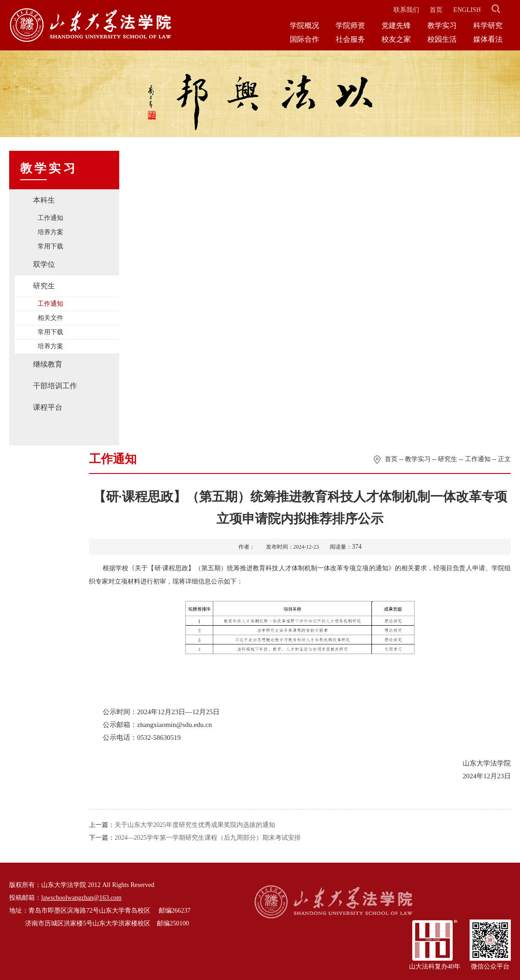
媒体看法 (488, 39)
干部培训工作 (55, 386)
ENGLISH (467, 10)
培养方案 (50, 232)
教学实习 (442, 25)
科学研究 (488, 25)
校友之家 (396, 39)
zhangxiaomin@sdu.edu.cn (174, 725)
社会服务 (350, 39)
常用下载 (50, 246)
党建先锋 (396, 25)
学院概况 (304, 25)
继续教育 (48, 364)
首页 (436, 10)
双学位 (44, 264)
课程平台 (48, 407)
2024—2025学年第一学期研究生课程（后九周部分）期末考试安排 (208, 838)
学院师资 (350, 25)
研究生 (44, 286)
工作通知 (50, 218)
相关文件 (50, 318)
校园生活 (442, 39)
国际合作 (304, 39)
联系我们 (406, 10)
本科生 (44, 200)
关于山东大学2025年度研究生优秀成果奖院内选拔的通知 (195, 825)
